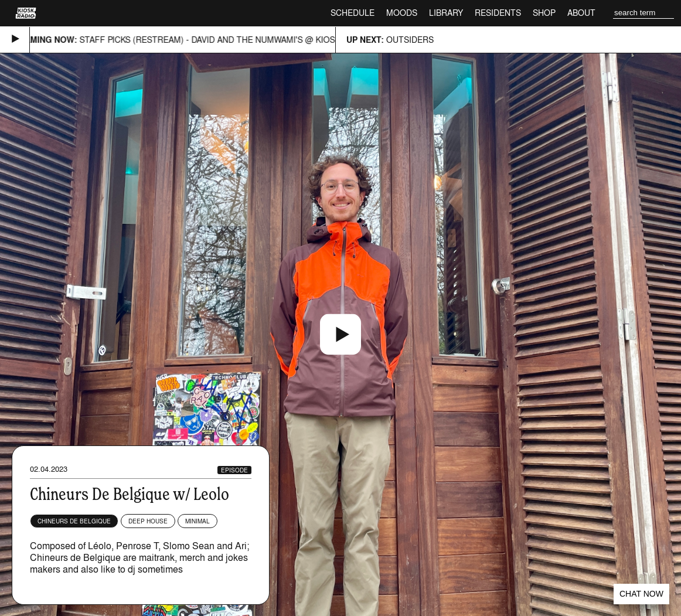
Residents (498, 13)
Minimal (198, 521)
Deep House (148, 521)
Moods (402, 13)
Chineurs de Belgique (74, 521)
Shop (544, 13)
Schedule (353, 13)
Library (446, 13)
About (581, 13)
